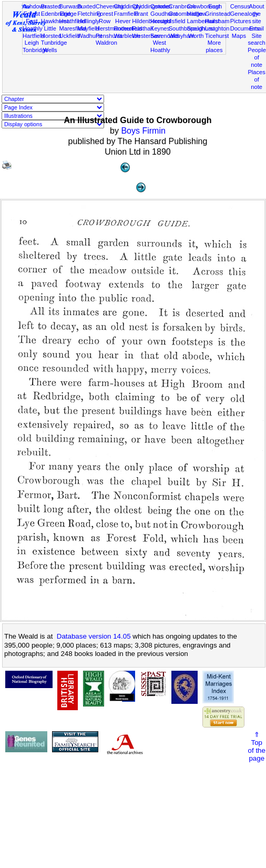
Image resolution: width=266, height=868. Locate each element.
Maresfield (72, 28)
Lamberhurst (203, 21)
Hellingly (88, 21)
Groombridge (186, 14)
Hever (123, 21)
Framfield (126, 14)
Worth (196, 36)
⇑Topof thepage (257, 746)
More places (214, 46)
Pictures (241, 21)
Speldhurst (201, 28)
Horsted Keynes (161, 25)
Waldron (106, 43)
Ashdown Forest (35, 10)
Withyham (182, 36)
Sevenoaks (165, 36)
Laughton (217, 28)
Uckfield (69, 36)
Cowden (161, 6)
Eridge (68, 14)
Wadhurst (90, 36)
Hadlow (196, 14)
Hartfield (33, 36)
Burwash (70, 6)
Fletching (89, 14)
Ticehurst (217, 36)
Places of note (256, 79)
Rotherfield (128, 28)
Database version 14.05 (94, 636)
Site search (256, 39)
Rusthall (142, 28)
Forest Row (104, 17)
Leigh (32, 43)
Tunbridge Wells (54, 46)
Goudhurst (164, 14)
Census (240, 6)
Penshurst (109, 36)
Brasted (51, 6)
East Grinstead (218, 10)
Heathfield (72, 21)
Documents (245, 28)
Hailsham (217, 21)
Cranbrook (182, 6)
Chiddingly (128, 6)
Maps (239, 36)
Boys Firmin (143, 131)
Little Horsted (51, 32)
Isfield (178, 21)
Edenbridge (56, 14)
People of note (257, 57)
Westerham (147, 36)
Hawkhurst (55, 21)
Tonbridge (35, 50)
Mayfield (88, 28)
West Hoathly (160, 46)
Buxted (86, 6)
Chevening (110, 6)
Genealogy (244, 14)
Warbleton (127, 36)
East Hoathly (33, 25)
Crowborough (204, 6)
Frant (141, 14)
